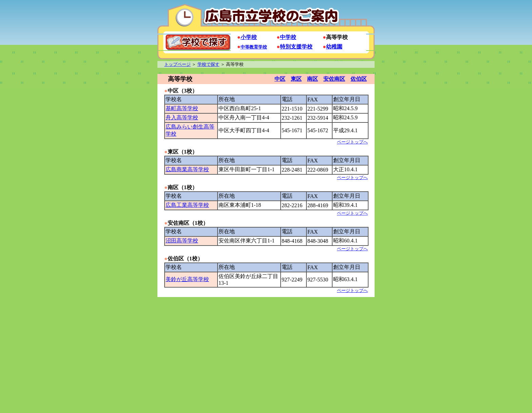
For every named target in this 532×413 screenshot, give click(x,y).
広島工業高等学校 (187, 205)
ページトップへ (352, 142)
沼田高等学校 (182, 241)
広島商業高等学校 (187, 169)
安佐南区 (334, 79)
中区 (280, 79)
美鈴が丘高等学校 (187, 279)
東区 (296, 79)
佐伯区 (359, 79)
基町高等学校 (182, 108)
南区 (312, 79)
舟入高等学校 (182, 117)
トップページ (177, 64)
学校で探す (208, 64)
